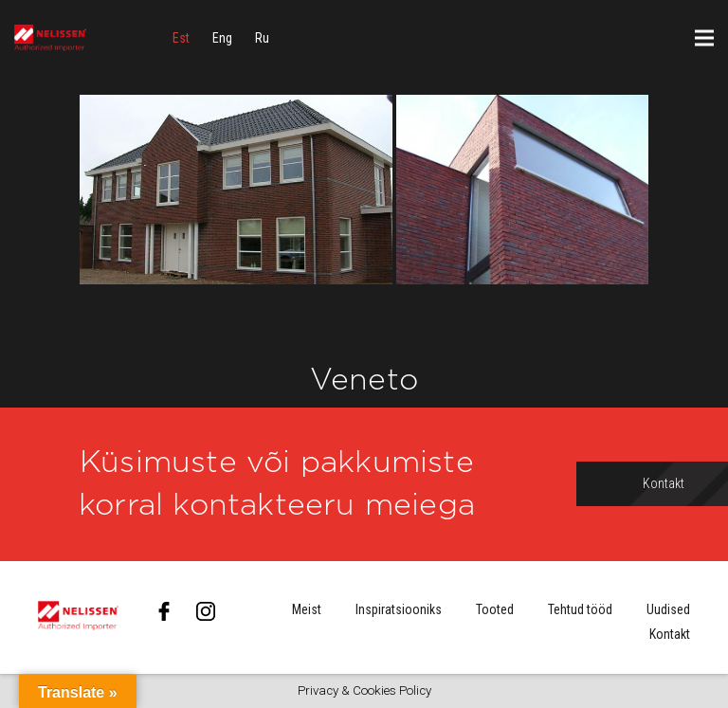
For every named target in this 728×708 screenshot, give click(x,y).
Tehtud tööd (580, 609)
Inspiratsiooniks (399, 609)
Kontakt (670, 634)
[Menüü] (704, 38)
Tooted (495, 609)
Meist (307, 609)
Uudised (668, 609)
